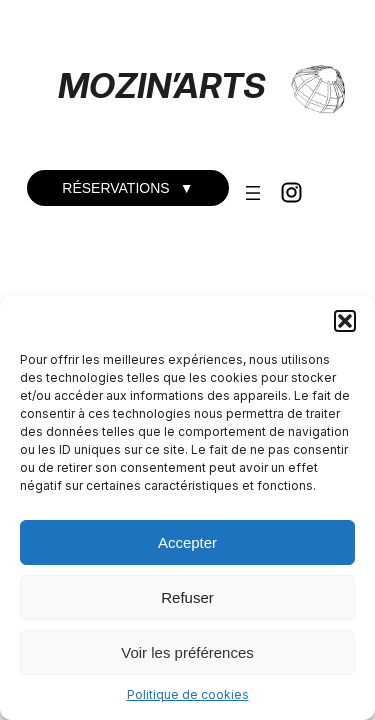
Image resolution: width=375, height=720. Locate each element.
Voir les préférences (187, 652)
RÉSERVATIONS (127, 188)
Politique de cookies (188, 694)
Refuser (187, 597)
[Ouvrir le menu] (253, 193)
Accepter (187, 542)
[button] (345, 321)
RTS (232, 85)
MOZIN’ (116, 85)
